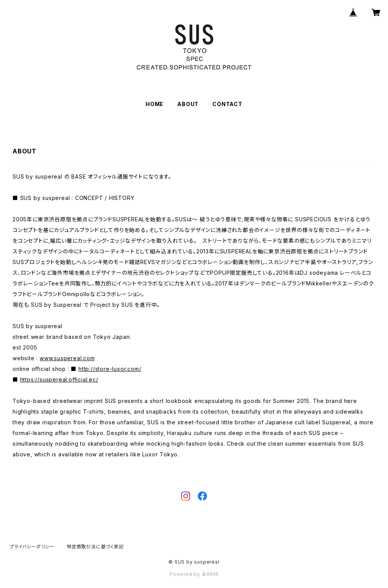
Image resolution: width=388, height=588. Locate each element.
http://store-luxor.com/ (110, 369)
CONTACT (227, 104)
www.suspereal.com (67, 358)
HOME (155, 104)
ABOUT (188, 104)
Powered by (194, 574)
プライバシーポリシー (32, 547)
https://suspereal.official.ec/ (59, 379)
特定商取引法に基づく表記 (95, 547)
